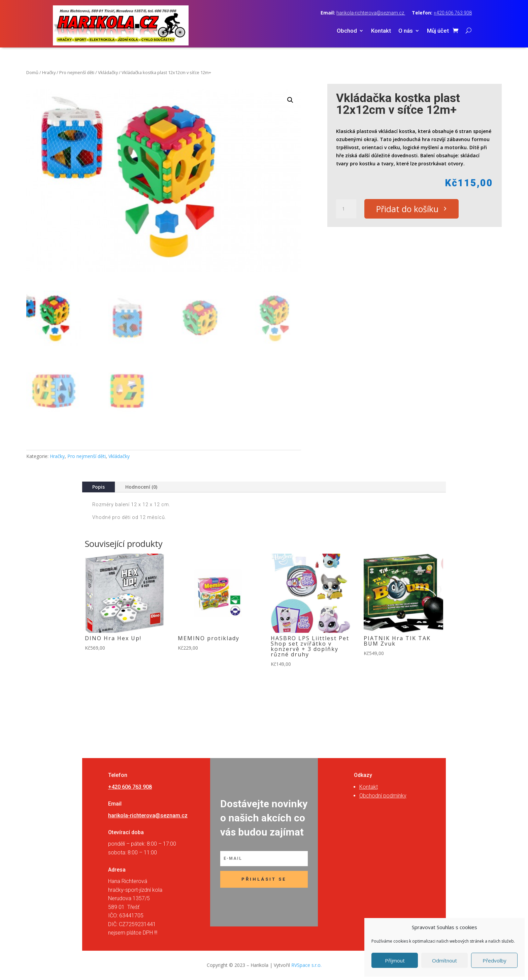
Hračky (49, 72)
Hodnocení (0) (141, 487)
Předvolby (494, 960)
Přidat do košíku (407, 209)
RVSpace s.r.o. (306, 965)
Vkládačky (108, 72)
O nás (406, 31)
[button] (290, 100)
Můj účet (438, 31)
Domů (32, 72)
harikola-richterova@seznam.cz (371, 13)
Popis (98, 487)
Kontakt (381, 31)
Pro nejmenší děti (77, 72)
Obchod (347, 31)
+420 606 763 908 (453, 13)
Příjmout (395, 960)
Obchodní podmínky (383, 796)
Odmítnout (444, 960)
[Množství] (346, 209)
